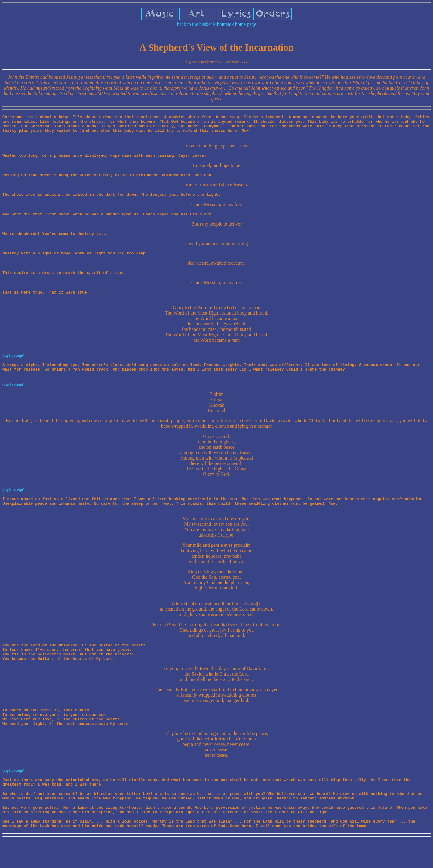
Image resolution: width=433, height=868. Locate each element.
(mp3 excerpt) (13, 366)
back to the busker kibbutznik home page (216, 24)
